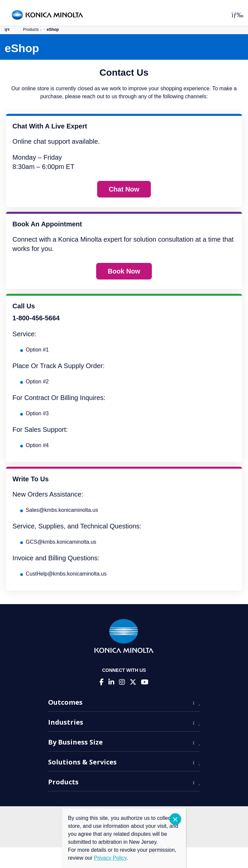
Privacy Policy (110, 858)
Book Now (124, 271)
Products (31, 30)
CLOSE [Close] (175, 819)
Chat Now (124, 189)
